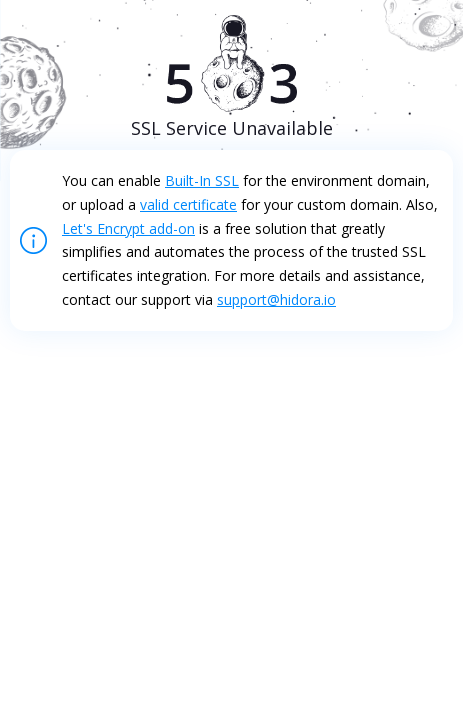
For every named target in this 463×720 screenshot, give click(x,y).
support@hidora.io (276, 299)
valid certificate (188, 204)
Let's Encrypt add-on (128, 228)
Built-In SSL (202, 180)
